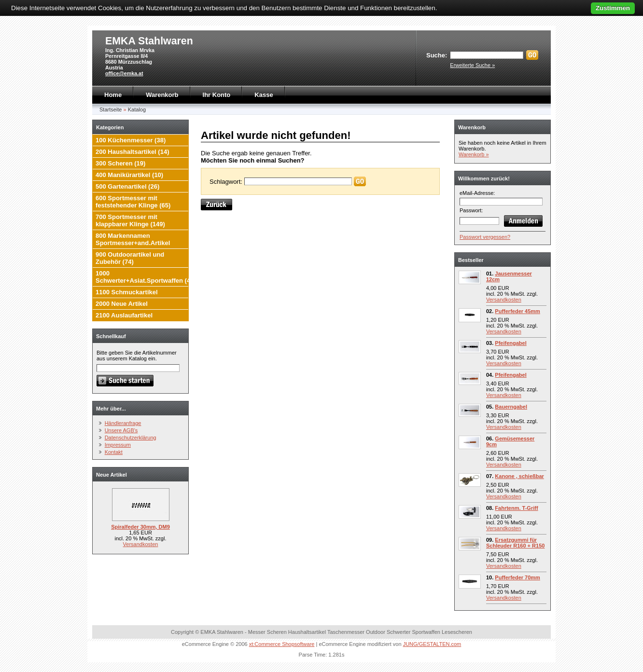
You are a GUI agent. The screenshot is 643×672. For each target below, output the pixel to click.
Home (113, 95)
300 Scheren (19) (120, 163)
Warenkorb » (474, 154)
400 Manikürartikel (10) (129, 175)
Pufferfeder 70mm (517, 577)
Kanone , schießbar (519, 476)
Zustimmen (613, 8)
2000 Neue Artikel (122, 304)
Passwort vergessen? (485, 237)
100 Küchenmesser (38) (131, 140)
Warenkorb (162, 95)
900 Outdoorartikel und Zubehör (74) (130, 258)
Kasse (264, 95)
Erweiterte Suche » (472, 65)
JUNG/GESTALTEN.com (432, 644)
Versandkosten (141, 544)
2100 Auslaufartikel (124, 315)
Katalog (137, 110)
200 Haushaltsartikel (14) (132, 152)
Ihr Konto (217, 95)
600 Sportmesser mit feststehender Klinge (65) (133, 202)
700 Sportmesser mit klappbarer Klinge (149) (130, 220)
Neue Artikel (112, 475)
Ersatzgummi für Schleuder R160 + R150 (515, 543)
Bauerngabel (511, 407)
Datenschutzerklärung (131, 438)
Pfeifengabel (510, 343)
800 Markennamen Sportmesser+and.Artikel (133, 239)
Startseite (111, 110)
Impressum (118, 445)
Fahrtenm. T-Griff (516, 508)
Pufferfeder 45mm (517, 311)
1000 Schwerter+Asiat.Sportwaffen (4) (144, 277)
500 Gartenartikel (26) (127, 186)
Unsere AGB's (121, 430)
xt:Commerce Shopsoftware (282, 644)
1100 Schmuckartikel (127, 292)
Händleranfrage (123, 423)
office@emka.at (124, 73)
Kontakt (114, 452)
